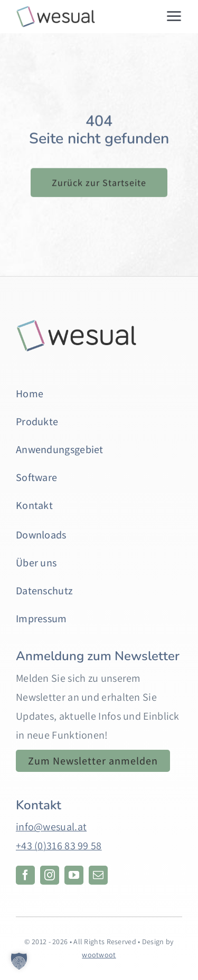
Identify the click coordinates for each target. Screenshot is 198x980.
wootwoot (99, 955)
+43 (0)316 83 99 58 (59, 846)
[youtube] (74, 875)
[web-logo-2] (55, 11)
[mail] (98, 875)
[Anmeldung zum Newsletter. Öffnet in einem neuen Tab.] (93, 761)
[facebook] (25, 875)
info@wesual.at (51, 827)
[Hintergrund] (77, 324)
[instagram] (50, 875)
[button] (19, 961)
